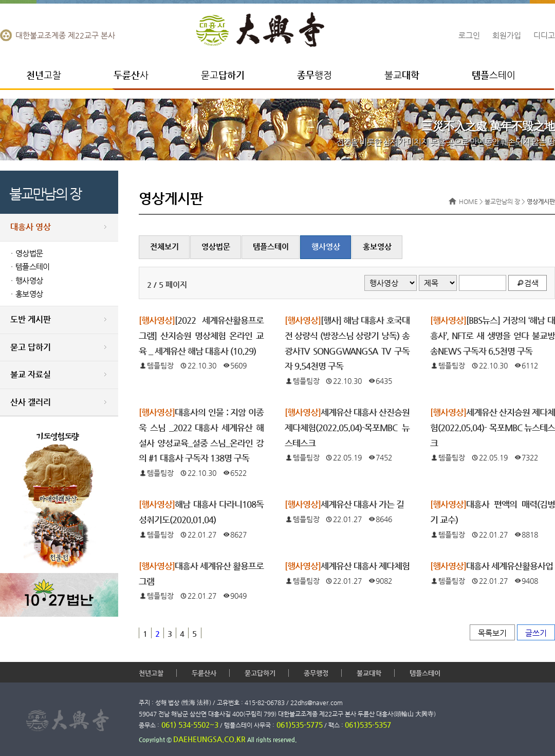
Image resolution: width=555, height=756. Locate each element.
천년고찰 (151, 673)
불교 (402, 75)
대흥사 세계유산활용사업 (492, 566)
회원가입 (507, 35)
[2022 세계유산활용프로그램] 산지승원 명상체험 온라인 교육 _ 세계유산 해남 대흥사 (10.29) (201, 336)
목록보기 (492, 633)
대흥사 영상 (31, 227)
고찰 (44, 75)
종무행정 (316, 673)
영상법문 (29, 253)
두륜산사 (204, 673)
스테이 (494, 75)
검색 (531, 283)
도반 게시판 (31, 319)
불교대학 (369, 673)
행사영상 (29, 281)
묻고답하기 (260, 673)
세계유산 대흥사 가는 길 (344, 504)
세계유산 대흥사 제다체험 (347, 566)
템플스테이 (32, 267)
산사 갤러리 (31, 402)
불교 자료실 (31, 374)
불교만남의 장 (502, 201)
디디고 (544, 35)
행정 (314, 75)
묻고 (223, 75)
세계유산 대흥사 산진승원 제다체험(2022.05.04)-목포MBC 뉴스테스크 (347, 428)
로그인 (469, 35)
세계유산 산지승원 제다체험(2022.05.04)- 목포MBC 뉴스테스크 (493, 428)
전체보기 (164, 247)
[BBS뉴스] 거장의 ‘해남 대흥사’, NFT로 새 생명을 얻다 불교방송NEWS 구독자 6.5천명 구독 (493, 336)
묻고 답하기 (31, 347)
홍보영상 (29, 294)
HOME (468, 201)
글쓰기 (536, 633)
